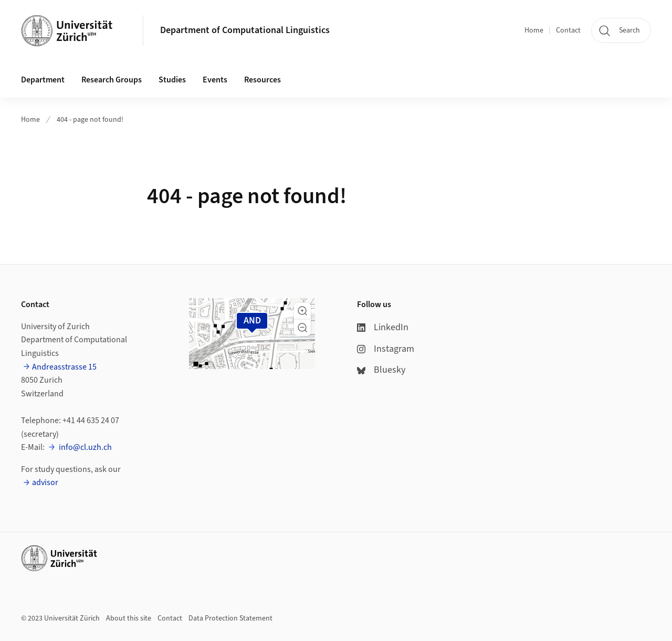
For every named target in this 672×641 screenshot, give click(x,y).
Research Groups (112, 80)
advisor (45, 482)
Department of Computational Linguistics (245, 30)
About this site (129, 618)
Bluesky (381, 370)
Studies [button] (172, 80)
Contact (568, 30)
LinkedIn (383, 327)
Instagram (386, 349)
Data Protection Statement (230, 618)
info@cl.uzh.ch (85, 447)
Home (534, 30)
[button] (302, 311)
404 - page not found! (90, 120)
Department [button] (43, 80)
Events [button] (215, 80)
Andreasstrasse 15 (64, 367)
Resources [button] (262, 80)
